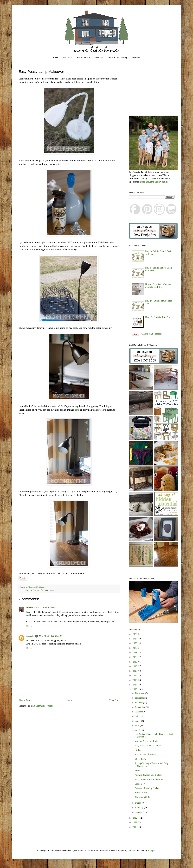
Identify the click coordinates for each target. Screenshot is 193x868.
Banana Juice (141, 793)
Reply (29, 626)
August (139, 712)
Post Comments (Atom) (42, 706)
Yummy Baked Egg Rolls (146, 741)
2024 (135, 639)
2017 (135, 671)
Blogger (151, 851)
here (77, 410)
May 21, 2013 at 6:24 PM (51, 636)
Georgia (30, 636)
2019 (135, 662)
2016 (135, 675)
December (140, 693)
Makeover (35, 590)
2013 (135, 689)
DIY (28, 590)
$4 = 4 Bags (140, 759)
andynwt (131, 851)
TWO (137, 771)
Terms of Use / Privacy (117, 58)
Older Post (114, 700)
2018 (135, 666)
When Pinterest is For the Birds (149, 779)
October (139, 703)
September (140, 707)
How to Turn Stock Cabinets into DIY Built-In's (158, 286)
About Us (99, 58)
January (139, 812)
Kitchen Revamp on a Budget (148, 775)
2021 (135, 653)
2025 (135, 634)
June (138, 721)
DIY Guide (68, 58)
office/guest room (47, 590)
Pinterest (136, 58)
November (140, 698)
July (137, 716)
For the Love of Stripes (145, 754)
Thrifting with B (142, 797)
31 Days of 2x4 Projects (151, 334)
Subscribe (11, 860)
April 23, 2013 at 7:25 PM (46, 608)
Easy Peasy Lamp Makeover (148, 746)
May (138, 726)
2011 (135, 822)
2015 (135, 680)
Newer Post (25, 700)
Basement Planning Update (147, 788)
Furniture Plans (83, 58)
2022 (135, 648)
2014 (135, 685)
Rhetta (30, 608)
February (140, 807)
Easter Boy (140, 784)
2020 (135, 657)
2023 (135, 643)
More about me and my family (154, 182)
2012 (135, 818)
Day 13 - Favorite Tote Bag (158, 317)
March (138, 803)
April (138, 730)
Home (56, 58)
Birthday (139, 750)
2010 (135, 827)
